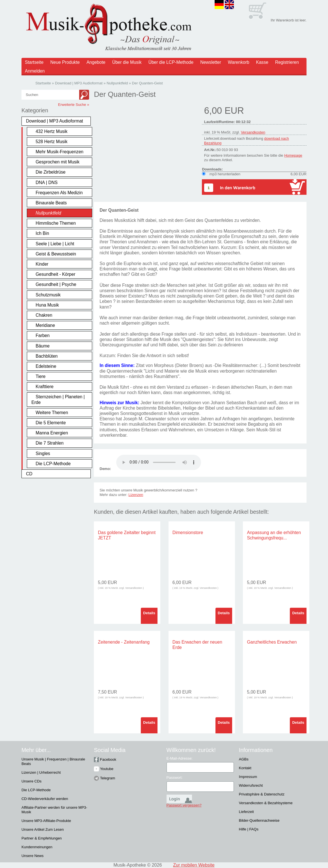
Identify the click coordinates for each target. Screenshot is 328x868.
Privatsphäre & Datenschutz (262, 794)
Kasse (262, 62)
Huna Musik (47, 305)
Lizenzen (136, 495)
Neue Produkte (65, 62)
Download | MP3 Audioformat (55, 121)
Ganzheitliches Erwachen (272, 642)
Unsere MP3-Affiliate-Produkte (46, 821)
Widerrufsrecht (251, 785)
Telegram (104, 778)
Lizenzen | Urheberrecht (41, 772)
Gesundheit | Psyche (56, 284)
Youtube (104, 769)
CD (29, 474)
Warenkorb (239, 62)
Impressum (248, 777)
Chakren (44, 315)
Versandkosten (253, 132)
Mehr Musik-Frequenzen (60, 152)
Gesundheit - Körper (55, 274)
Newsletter (211, 62)
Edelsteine (46, 366)
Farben (43, 335)
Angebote (96, 62)
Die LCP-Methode (53, 464)
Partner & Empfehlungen (42, 838)
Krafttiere (45, 387)
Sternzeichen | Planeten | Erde (58, 399)
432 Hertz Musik (52, 131)
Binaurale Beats (51, 203)
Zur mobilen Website (194, 865)
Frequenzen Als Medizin (59, 193)
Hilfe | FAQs (249, 829)
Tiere (41, 376)
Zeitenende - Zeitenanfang (124, 642)
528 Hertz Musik (52, 142)
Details (149, 613)
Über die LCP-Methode (171, 62)
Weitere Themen (52, 413)
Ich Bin (42, 233)
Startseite (34, 62)
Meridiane (45, 325)
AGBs (244, 759)
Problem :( (159, 462)
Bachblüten (47, 356)
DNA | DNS (47, 182)
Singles (43, 453)
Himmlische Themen (56, 223)
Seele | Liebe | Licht (55, 244)
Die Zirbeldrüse (51, 172)
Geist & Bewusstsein (56, 254)
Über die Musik (127, 62)
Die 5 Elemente (51, 423)
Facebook (105, 759)
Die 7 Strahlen (50, 443)
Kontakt (245, 768)
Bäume (43, 346)
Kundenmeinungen (37, 847)
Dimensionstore (188, 533)
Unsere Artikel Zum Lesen (43, 829)
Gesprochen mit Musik (58, 162)
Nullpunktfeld (48, 213)
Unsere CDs (32, 781)
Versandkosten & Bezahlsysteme (266, 803)
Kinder (42, 264)
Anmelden (35, 71)
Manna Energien (52, 433)
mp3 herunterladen (225, 174)
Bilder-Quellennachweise (259, 820)
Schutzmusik (48, 295)
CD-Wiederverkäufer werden (45, 799)
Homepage (293, 155)
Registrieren (287, 62)
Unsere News (33, 856)
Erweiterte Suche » (74, 105)
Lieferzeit (246, 812)
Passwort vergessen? (184, 805)
